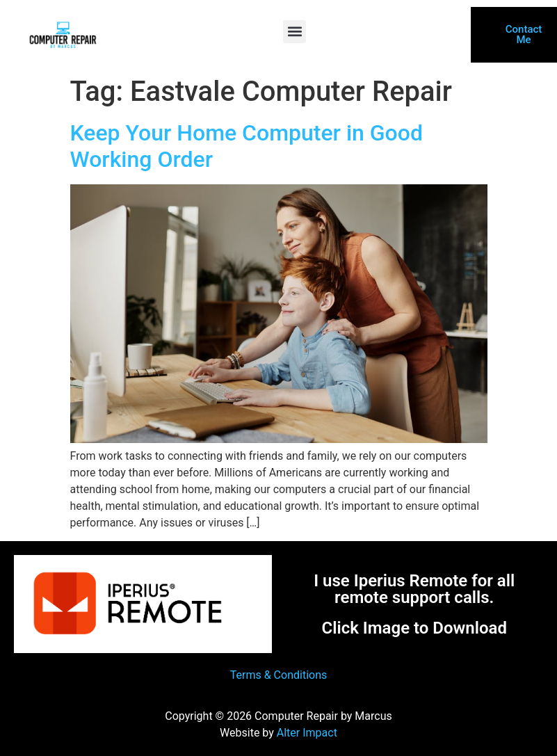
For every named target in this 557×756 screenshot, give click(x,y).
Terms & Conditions (279, 675)
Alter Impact (307, 733)
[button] (294, 32)
